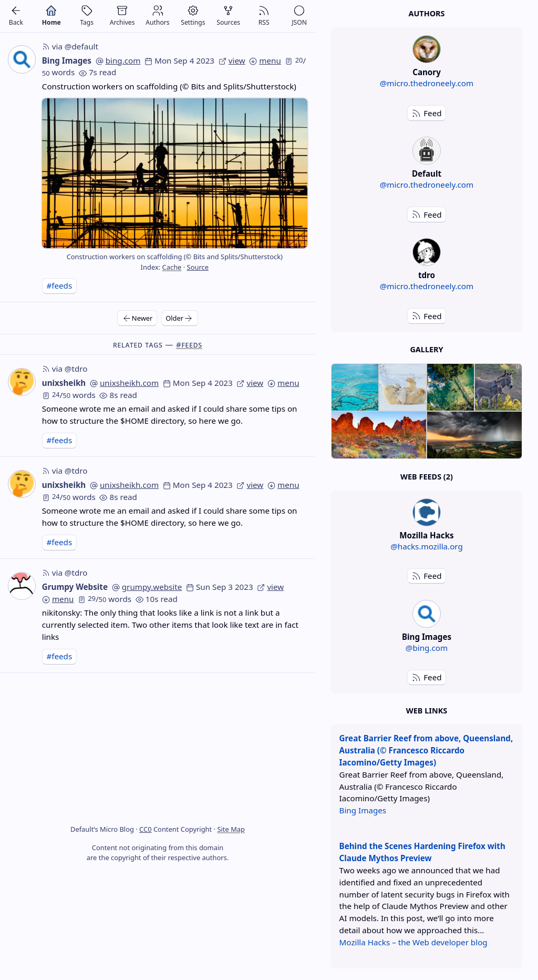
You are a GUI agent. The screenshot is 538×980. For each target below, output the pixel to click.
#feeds (59, 285)
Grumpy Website (75, 587)
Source (198, 267)
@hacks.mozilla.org (427, 546)
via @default (70, 46)
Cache (172, 267)
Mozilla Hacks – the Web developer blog (413, 942)
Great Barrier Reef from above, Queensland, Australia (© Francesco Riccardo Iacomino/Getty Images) (426, 750)
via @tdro (65, 369)
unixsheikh (64, 383)
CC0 (145, 829)
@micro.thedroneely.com (427, 83)
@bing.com (427, 648)
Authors (426, 13)
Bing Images (67, 60)
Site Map (231, 829)
